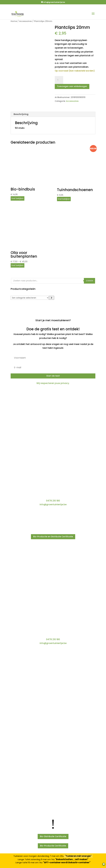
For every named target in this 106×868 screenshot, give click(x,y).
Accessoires (25, 21)
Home (14, 21)
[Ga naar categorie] (51, 298)
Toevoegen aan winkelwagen (72, 86)
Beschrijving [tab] (21, 114)
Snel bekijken (17, 198)
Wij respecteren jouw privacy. (53, 383)
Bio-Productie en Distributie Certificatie (53, 537)
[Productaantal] (59, 80)
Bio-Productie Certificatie (53, 846)
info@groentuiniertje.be (53, 504)
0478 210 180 (53, 501)
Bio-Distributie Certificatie (53, 836)
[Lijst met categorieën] (30, 298)
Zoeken (89, 281)
